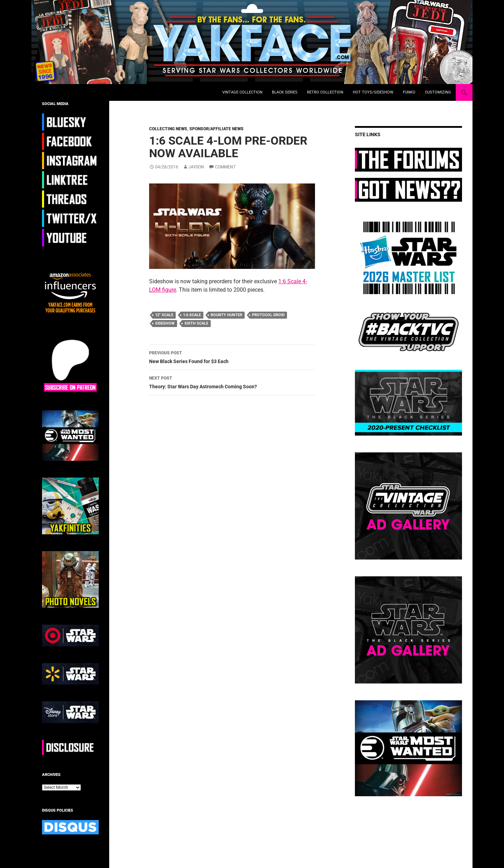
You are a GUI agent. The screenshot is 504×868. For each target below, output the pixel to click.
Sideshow (165, 323)
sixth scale (196, 323)
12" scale (164, 315)
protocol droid (268, 315)
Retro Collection (325, 92)
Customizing (438, 92)
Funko (409, 92)
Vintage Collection (242, 92)
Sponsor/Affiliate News (216, 129)
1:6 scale (192, 315)
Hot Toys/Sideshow (373, 92)
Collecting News (168, 129)
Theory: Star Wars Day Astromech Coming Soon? (232, 382)
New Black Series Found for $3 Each (232, 356)
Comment (225, 167)
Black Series (285, 92)
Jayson (196, 167)
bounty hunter (226, 315)
